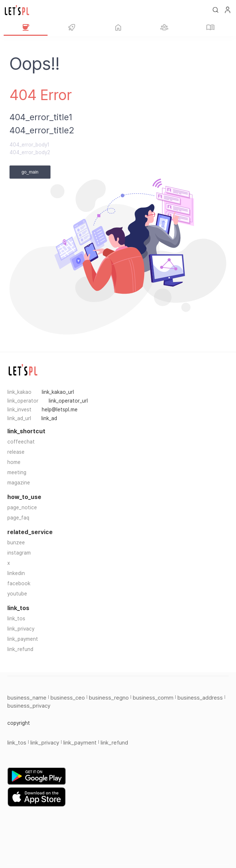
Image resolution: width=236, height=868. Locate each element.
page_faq (18, 518)
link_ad (49, 418)
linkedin (16, 573)
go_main (30, 172)
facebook (19, 583)
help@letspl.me (60, 410)
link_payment (23, 639)
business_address (200, 698)
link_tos (16, 618)
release (16, 452)
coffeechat (21, 442)
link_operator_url (68, 401)
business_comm (153, 698)
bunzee (16, 542)
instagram (19, 553)
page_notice (22, 507)
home (14, 462)
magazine (19, 483)
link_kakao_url (58, 392)
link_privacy (21, 629)
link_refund (20, 649)
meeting (17, 472)
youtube (17, 594)
